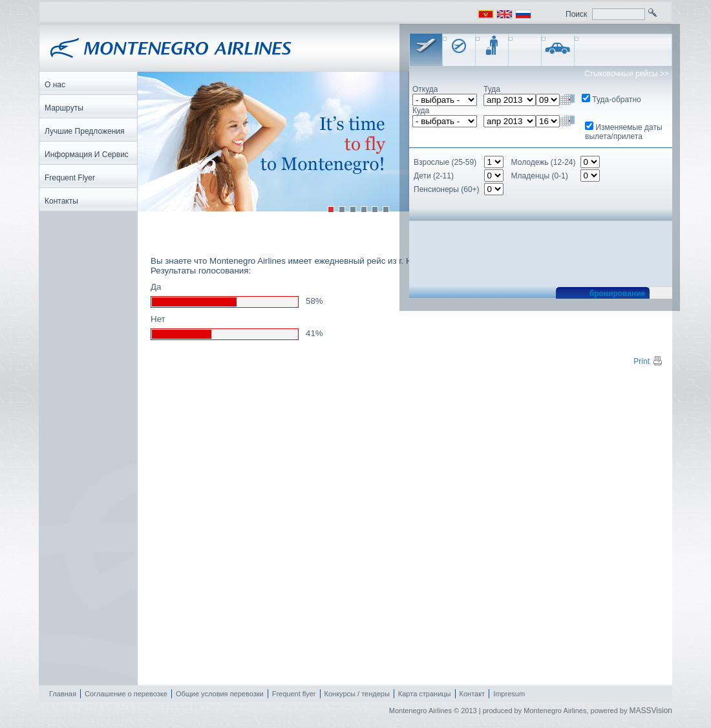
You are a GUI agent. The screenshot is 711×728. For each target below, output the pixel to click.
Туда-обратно (616, 100)
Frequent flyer (294, 694)
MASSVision (651, 711)
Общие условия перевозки (220, 694)
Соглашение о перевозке (126, 694)
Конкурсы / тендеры (357, 694)
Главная (63, 694)
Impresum (509, 694)
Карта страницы (425, 694)
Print (648, 361)
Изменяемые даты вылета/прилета (624, 132)
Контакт (472, 694)
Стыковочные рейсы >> (627, 74)
